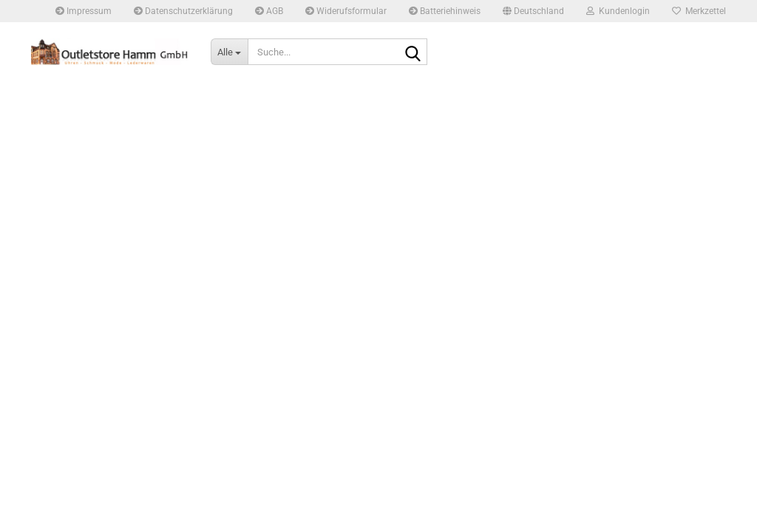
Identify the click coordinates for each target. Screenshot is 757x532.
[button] (533, 11)
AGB (269, 11)
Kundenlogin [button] (618, 11)
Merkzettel (699, 11)
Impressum (84, 11)
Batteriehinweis (445, 11)
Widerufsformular (346, 11)
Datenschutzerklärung (183, 11)
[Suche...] (229, 52)
